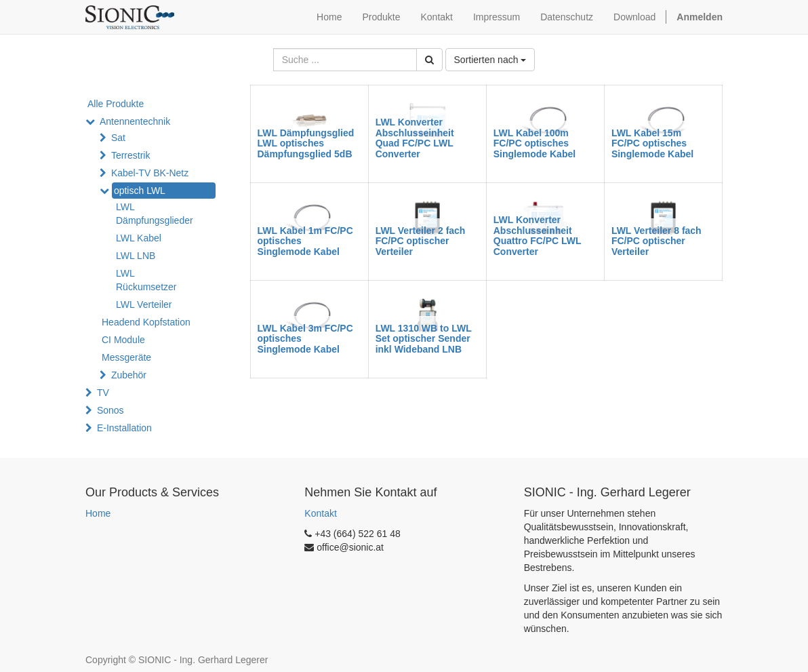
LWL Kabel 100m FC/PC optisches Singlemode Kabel (534, 143)
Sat (118, 138)
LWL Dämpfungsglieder (155, 214)
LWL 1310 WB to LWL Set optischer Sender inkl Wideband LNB (424, 339)
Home (98, 513)
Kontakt (320, 513)
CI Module (123, 340)
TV (103, 393)
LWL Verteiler (144, 304)
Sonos (110, 410)
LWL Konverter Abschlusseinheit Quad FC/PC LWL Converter (415, 138)
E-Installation (124, 428)
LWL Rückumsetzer (146, 280)
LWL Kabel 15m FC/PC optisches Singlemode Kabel (652, 143)
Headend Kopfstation (146, 322)
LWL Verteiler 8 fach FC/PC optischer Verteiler (656, 241)
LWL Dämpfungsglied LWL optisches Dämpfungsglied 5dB (306, 143)
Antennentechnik (135, 121)
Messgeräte (126, 357)
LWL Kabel (139, 238)
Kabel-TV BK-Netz (150, 173)
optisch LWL (140, 191)
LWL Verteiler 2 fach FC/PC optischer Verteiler (421, 241)
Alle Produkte (116, 104)
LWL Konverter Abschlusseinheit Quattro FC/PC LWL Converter (538, 235)
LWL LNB (136, 256)
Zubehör (129, 375)
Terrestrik (131, 155)
